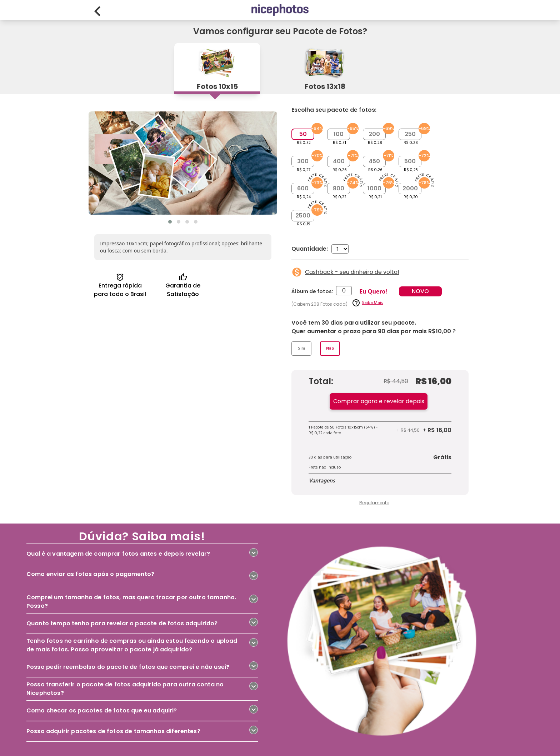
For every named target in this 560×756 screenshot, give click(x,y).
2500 (303, 216)
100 (339, 134)
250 (410, 134)
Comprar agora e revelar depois (379, 401)
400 (339, 161)
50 (303, 134)
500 (410, 161)
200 (374, 134)
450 (374, 161)
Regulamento (374, 503)
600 (303, 188)
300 (303, 161)
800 (339, 188)
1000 (374, 188)
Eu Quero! (373, 291)
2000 (410, 188)
